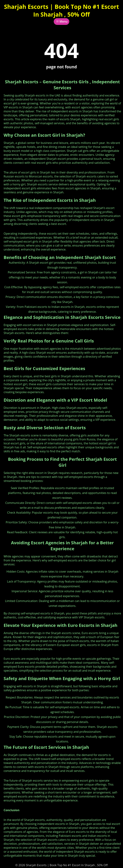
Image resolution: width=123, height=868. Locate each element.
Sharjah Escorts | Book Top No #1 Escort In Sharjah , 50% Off (61, 10)
